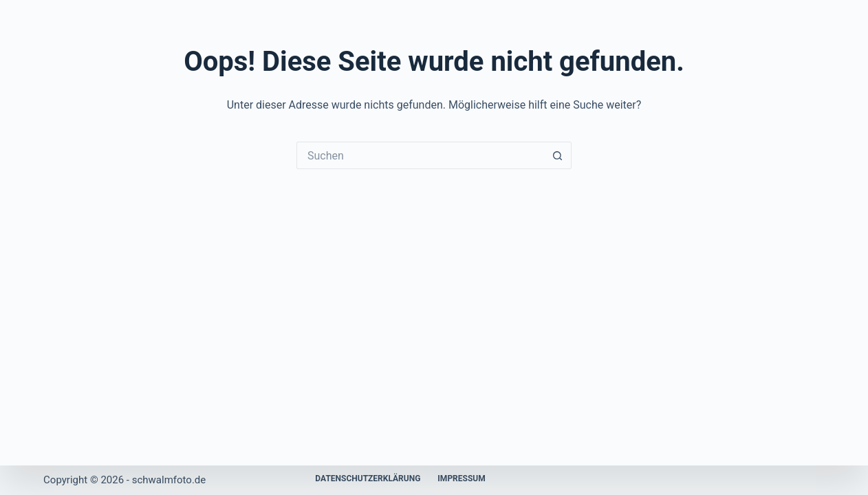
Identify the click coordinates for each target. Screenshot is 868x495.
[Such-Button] (558, 155)
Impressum (461, 478)
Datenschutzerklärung (368, 478)
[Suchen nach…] (420, 155)
